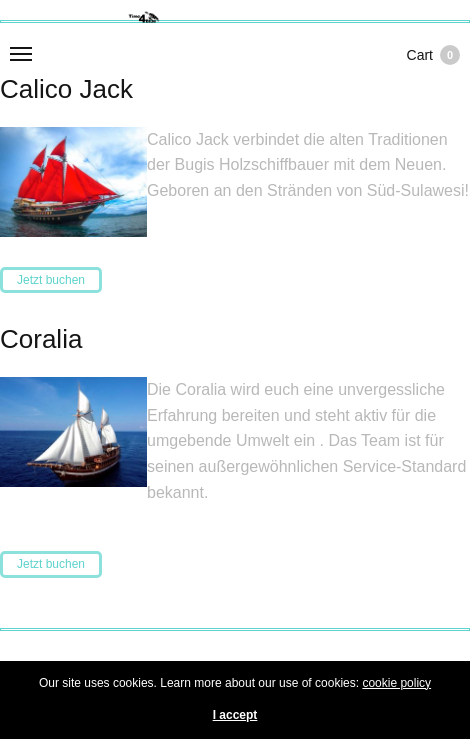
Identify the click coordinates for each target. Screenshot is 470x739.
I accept (235, 715)
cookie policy (396, 683)
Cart (433, 55)
